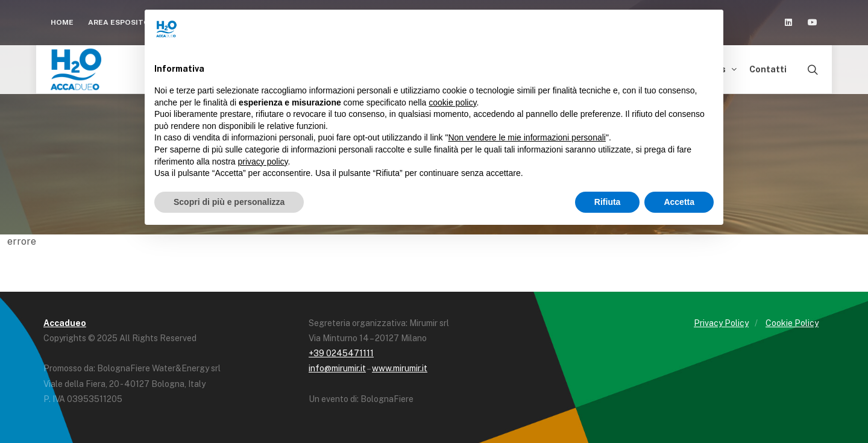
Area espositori (127, 22)
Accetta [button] (679, 202)
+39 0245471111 (341, 353)
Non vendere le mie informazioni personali (527, 137)
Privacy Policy (721, 323)
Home (62, 22)
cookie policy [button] (452, 102)
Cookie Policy (792, 323)
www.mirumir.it (400, 368)
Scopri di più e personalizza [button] (229, 202)
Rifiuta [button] (608, 202)
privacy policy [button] (263, 162)
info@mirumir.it (337, 368)
